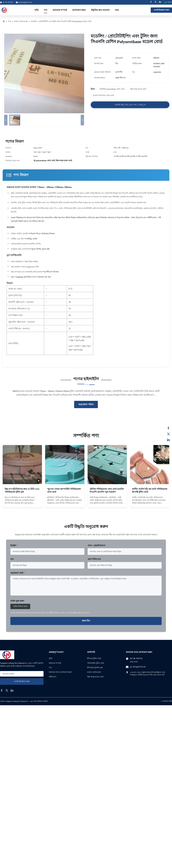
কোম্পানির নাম (94, 559)
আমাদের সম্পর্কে (60, 10)
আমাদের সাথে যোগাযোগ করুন (60, 672)
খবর (117, 10)
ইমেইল (14, 545)
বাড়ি (36, 10)
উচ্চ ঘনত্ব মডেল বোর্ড (95, 677)
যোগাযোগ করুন (79, 10)
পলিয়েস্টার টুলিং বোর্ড (96, 663)
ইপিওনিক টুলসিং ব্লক (95, 668)
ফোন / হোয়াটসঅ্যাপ (96, 545)
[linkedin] (12, 690)
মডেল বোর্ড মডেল (21, 21)
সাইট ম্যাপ (53, 677)
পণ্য (46, 10)
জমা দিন (86, 621)
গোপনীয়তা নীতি (167, 701)
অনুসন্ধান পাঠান (86, 404)
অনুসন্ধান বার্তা (18, 573)
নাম (12, 559)
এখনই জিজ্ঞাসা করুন (161, 10)
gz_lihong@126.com (25, 2)
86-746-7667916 (136, 658)
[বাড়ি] (4, 21)
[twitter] (7, 690)
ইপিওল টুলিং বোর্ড (94, 658)
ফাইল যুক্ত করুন (17, 601)
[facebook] (2, 690)
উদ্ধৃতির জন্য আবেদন (100, 10)
